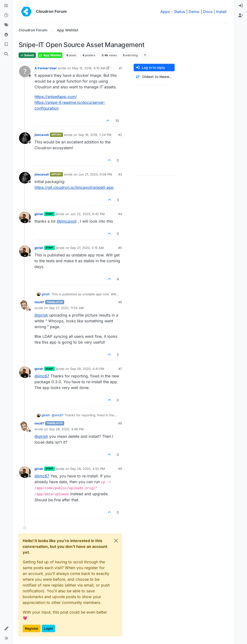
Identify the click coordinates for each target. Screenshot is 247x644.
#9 (120, 469)
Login (48, 628)
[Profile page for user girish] (25, 217)
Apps (165, 12)
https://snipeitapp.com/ (56, 97)
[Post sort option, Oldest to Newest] (154, 77)
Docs (208, 12)
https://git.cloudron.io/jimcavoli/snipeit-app (74, 187)
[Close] (116, 541)
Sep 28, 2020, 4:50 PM (88, 469)
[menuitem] (241, 6)
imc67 (39, 302)
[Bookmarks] (6, 44)
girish (39, 214)
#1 (120, 68)
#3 (120, 174)
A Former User (46, 68)
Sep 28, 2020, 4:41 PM (87, 369)
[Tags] (6, 25)
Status (179, 12)
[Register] (241, 15)
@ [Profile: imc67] (42, 376)
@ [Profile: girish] (41, 315)
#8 (120, 423)
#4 (120, 214)
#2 (120, 135)
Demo (194, 12)
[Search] (6, 54)
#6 (120, 302)
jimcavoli (42, 135)
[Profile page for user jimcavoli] (25, 138)
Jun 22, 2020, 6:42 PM (87, 214)
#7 (120, 369)
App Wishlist (50, 55)
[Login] (241, 6)
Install (221, 12)
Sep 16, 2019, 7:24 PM (95, 135)
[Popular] (6, 35)
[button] (6, 629)
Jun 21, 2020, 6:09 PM (95, 174)
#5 (120, 248)
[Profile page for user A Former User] (25, 71)
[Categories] (6, 6)
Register (32, 628)
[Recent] (6, 15)
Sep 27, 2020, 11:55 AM (66, 308)
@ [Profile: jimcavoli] (67, 221)
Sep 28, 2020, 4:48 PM (66, 429)
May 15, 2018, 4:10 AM (89, 68)
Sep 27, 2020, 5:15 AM (87, 248)
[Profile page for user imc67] (25, 305)
